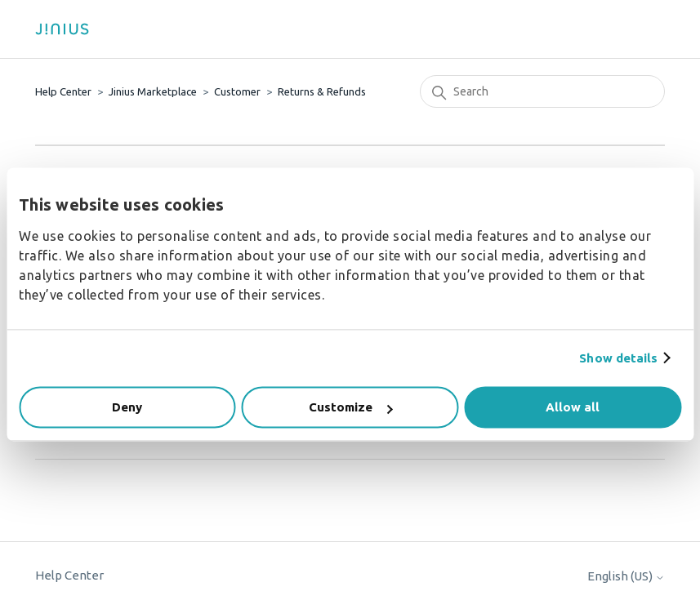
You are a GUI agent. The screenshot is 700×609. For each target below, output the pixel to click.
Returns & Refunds (322, 91)
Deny (127, 407)
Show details (618, 358)
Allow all (573, 407)
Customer (237, 91)
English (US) (626, 576)
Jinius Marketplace (153, 91)
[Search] (542, 91)
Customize (350, 407)
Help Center (63, 91)
